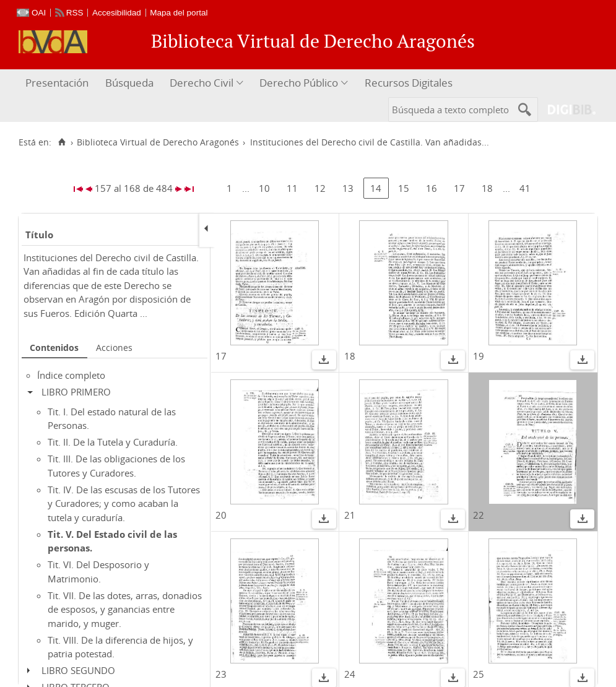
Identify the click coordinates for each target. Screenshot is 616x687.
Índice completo (71, 375)
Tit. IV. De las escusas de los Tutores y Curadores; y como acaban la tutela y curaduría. (124, 503)
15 (404, 188)
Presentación (57, 83)
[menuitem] (59, 83)
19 (479, 356)
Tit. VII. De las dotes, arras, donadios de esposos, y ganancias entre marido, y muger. (125, 609)
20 (221, 515)
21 (350, 515)
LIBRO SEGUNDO (78, 670)
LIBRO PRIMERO (76, 392)
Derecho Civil (202, 83)
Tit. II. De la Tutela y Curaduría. (113, 442)
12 (320, 188)
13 (348, 188)
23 (221, 674)
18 (487, 188)
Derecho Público (299, 83)
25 (479, 674)
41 (525, 188)
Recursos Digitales (409, 83)
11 (292, 188)
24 (350, 674)
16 (432, 188)
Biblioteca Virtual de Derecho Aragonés (158, 142)
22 (479, 515)
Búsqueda (129, 83)
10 (264, 188)
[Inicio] (62, 142)
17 (459, 188)
